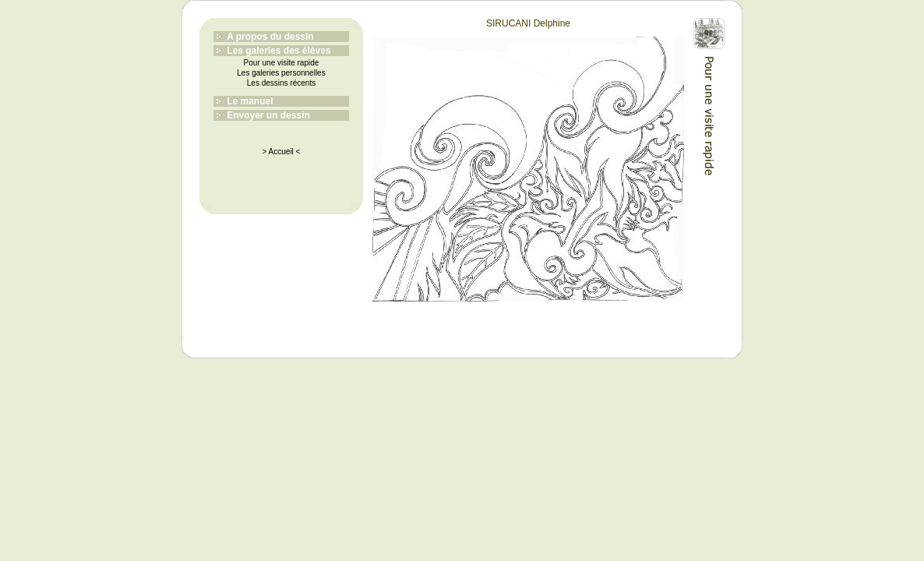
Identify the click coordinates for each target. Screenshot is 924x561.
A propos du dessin (270, 37)
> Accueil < (282, 152)
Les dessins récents (281, 83)
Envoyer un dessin (268, 115)
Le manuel (250, 101)
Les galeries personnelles (281, 73)
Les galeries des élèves (279, 51)
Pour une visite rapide (282, 63)
